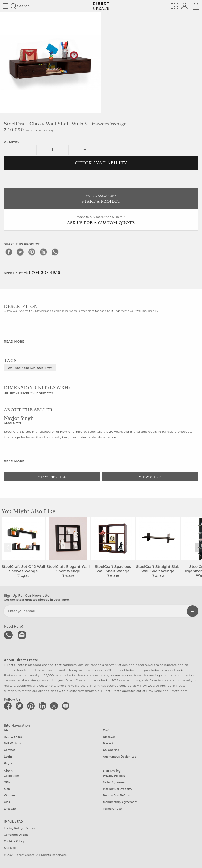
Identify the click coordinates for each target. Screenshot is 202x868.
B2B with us (13, 737)
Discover (109, 737)
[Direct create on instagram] (55, 706)
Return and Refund (117, 796)
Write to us (22, 634)
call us (9, 634)
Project (108, 744)
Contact (9, 750)
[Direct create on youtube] (67, 706)
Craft (107, 730)
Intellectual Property (118, 789)
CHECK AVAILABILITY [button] (101, 163)
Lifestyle (10, 809)
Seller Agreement (115, 782)
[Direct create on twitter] (20, 706)
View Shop (150, 477)
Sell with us (12, 744)
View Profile (52, 477)
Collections (12, 776)
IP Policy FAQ (13, 821)
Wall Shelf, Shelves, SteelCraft (30, 368)
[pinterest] (32, 252)
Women (9, 796)
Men (7, 789)
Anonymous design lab (120, 757)
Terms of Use (112, 809)
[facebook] (9, 252)
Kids (7, 802)
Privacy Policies (114, 776)
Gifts (7, 782)
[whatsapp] (55, 252)
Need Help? (32, 273)
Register (10, 763)
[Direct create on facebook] (9, 706)
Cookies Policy (14, 841)
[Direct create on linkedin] (43, 706)
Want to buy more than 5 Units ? (101, 220)
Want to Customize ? (101, 199)
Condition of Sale (16, 834)
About (8, 730)
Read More (14, 341)
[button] (198, 548)
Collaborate (111, 750)
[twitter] (20, 252)
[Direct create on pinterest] (32, 706)
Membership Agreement (120, 802)
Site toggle (5, 6)
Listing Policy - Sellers (19, 828)
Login (8, 757)
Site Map (10, 848)
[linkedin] (43, 252)
